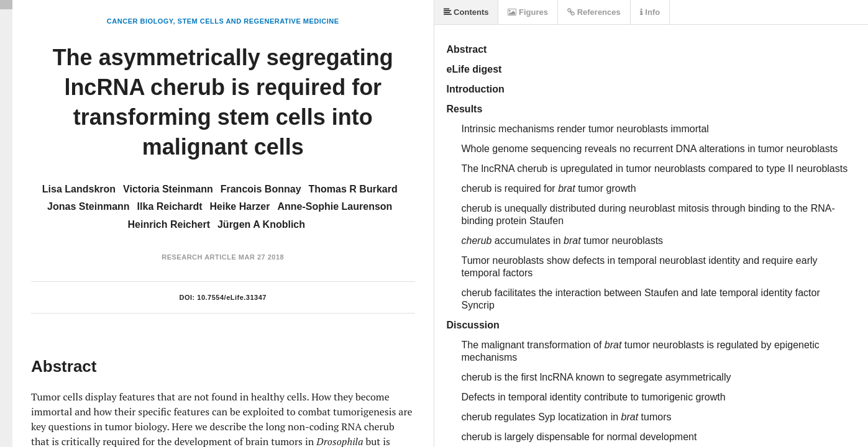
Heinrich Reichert (168, 224)
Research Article (199, 257)
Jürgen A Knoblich (261, 224)
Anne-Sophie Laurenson (335, 206)
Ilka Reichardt (170, 206)
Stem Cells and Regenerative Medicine (258, 21)
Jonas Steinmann (88, 206)
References (594, 12)
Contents (466, 12)
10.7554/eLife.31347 (232, 297)
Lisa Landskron (79, 189)
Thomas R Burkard (353, 189)
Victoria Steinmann (168, 189)
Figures (528, 12)
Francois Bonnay (261, 189)
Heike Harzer (240, 206)
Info (650, 12)
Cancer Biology (140, 21)
